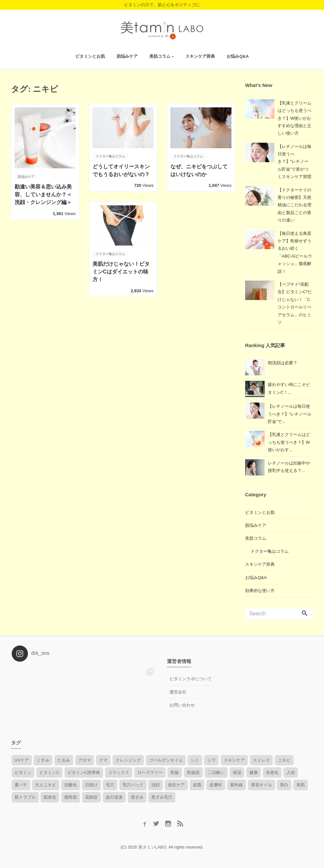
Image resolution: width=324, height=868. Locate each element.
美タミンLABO (152, 847)
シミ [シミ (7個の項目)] (195, 760)
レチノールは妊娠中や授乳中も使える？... (289, 467)
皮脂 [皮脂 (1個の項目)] (197, 785)
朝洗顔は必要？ (283, 363)
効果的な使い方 (260, 591)
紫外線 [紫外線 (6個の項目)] (237, 785)
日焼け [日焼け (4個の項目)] (91, 785)
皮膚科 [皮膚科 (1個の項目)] (216, 785)
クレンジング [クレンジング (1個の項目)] (128, 760)
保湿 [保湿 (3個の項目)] (237, 772)
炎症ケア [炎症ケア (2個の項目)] (176, 785)
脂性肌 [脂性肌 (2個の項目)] (71, 797)
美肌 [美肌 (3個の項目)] (301, 785)
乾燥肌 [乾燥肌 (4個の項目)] (193, 772)
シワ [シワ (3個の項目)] (211, 760)
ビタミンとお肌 (90, 56)
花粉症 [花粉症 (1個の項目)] (91, 797)
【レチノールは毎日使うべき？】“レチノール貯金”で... (290, 414)
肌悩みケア (127, 56)
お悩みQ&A (238, 56)
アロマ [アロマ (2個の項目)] (85, 760)
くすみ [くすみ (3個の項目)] (43, 760)
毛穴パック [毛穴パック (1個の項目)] (133, 785)
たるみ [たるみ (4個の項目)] (64, 760)
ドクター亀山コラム (270, 551)
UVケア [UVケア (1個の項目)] (22, 760)
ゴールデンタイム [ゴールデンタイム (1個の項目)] (166, 760)
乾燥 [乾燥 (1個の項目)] (175, 772)
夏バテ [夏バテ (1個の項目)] (21, 785)
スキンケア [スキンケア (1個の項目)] (234, 760)
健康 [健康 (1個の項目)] (254, 772)
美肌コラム (160, 56)
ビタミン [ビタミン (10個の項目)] (23, 772)
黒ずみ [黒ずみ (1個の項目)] (137, 797)
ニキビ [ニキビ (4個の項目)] (284, 760)
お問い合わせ (182, 705)
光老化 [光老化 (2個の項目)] (272, 772)
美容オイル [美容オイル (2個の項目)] (262, 785)
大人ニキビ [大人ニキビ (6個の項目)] (46, 785)
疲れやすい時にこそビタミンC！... (289, 388)
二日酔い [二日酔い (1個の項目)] (216, 772)
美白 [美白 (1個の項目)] (284, 785)
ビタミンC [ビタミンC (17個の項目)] (49, 772)
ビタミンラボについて (191, 679)
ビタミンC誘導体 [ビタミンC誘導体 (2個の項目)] (84, 772)
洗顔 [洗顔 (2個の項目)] (156, 785)
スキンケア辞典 (200, 56)
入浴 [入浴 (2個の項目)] (291, 772)
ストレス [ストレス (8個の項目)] (261, 760)
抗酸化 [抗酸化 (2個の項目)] (71, 785)
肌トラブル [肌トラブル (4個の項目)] (25, 797)
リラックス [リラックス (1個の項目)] (119, 772)
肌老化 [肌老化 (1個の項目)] (50, 797)
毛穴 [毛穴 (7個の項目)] (110, 785)
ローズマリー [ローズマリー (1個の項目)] (150, 772)
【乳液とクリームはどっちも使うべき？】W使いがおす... (289, 442)
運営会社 (178, 692)
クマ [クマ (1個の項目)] (103, 760)
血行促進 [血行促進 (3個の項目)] (114, 797)
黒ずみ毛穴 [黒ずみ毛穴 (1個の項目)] (162, 797)
